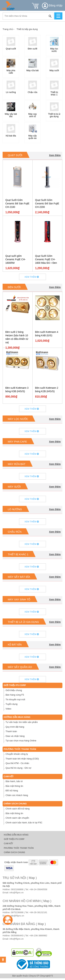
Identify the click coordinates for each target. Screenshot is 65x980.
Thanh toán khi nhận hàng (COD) (22, 759)
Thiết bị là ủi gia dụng (23, 622)
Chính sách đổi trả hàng (18, 809)
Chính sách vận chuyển (17, 818)
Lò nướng (15, 509)
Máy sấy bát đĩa (19, 577)
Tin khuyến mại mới (15, 699)
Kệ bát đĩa (15, 644)
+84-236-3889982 (38, 936)
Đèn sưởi (14, 287)
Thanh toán (11, 731)
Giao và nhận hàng (15, 736)
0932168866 (17, 889)
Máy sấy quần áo (20, 667)
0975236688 (17, 912)
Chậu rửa (15, 532)
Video (8, 709)
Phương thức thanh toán (20, 749)
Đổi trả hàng (12, 791)
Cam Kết (9, 776)
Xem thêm (55, 155)
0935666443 (17, 936)
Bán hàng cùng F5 (15, 695)
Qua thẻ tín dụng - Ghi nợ (18, 768)
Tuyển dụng (12, 704)
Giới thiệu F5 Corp (15, 685)
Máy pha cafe (17, 442)
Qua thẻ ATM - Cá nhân (17, 763)
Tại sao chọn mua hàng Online (21, 741)
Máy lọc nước (18, 419)
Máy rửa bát (17, 464)
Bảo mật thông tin (14, 786)
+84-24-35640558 (38, 889)
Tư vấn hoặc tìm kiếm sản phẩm (22, 722)
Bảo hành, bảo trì (14, 781)
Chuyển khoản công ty (17, 754)
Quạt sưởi (15, 155)
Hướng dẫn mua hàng (17, 717)
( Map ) (32, 878)
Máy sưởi (14, 487)
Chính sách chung (15, 804)
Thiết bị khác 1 (18, 554)
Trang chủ (8, 29)
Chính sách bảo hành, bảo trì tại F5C (24, 823)
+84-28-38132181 (38, 912)
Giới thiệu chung (14, 690)
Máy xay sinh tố (19, 599)
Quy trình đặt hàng (15, 727)
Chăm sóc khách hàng (17, 795)
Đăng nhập (52, 5)
